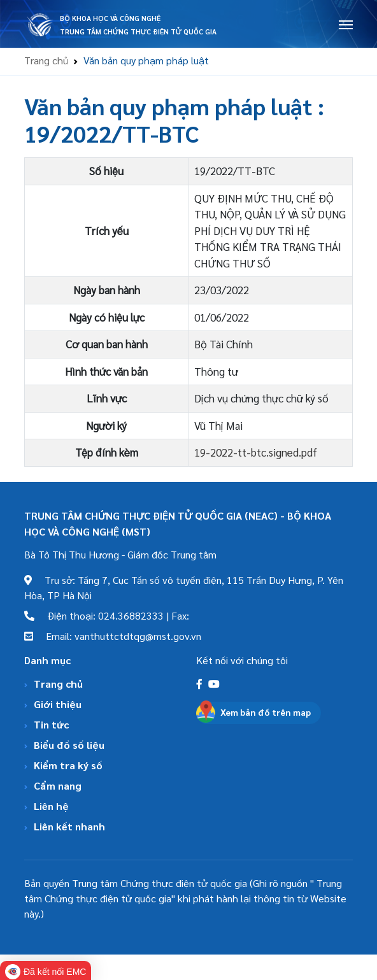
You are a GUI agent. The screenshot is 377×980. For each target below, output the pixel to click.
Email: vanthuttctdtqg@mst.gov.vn (113, 636)
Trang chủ (46, 60)
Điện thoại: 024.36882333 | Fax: (107, 615)
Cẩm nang (58, 785)
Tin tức (51, 724)
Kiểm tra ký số (68, 765)
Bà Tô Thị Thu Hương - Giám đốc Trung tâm (120, 554)
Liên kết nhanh (69, 826)
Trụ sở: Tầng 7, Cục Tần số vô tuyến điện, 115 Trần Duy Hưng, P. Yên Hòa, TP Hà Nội (184, 587)
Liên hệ (51, 806)
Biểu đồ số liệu (69, 745)
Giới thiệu (58, 704)
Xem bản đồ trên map (266, 712)
